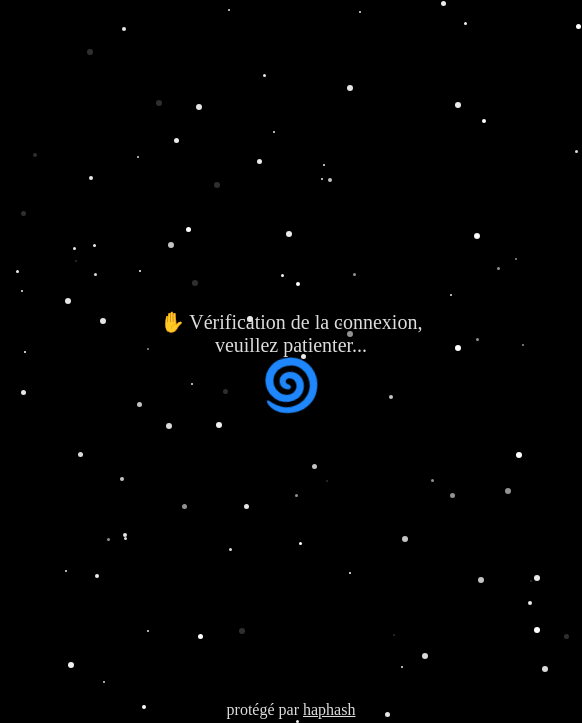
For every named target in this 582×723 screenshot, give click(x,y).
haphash (329, 709)
